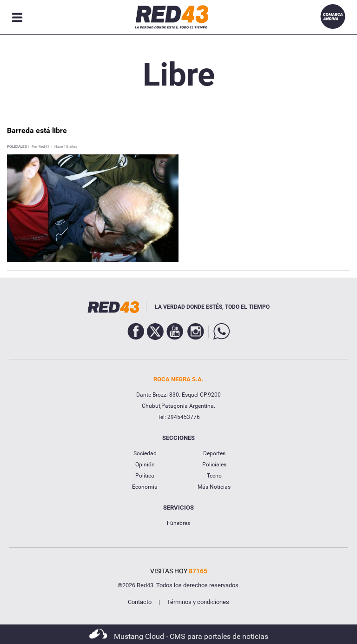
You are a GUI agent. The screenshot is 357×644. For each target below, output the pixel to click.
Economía (145, 487)
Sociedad (145, 453)
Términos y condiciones (198, 602)
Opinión (145, 465)
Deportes (214, 453)
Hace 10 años (66, 147)
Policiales (214, 465)
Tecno (214, 476)
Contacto (140, 602)
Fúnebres (178, 523)
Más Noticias (214, 487)
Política (145, 476)
